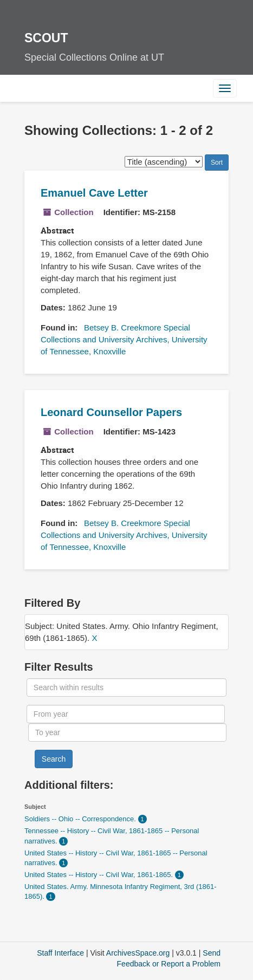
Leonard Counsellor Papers (111, 412)
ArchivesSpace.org (138, 953)
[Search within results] (126, 687)
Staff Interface (60, 953)
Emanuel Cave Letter (94, 193)
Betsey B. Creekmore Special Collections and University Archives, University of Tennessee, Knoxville (124, 339)
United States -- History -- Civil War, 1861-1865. (100, 875)
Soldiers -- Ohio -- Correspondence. (81, 819)
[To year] (127, 732)
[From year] (126, 714)
